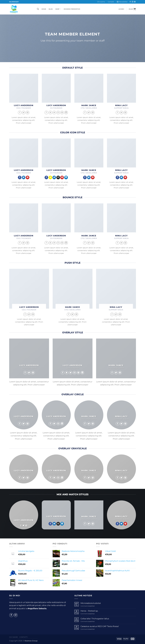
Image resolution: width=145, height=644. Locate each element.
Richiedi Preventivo (72, 9)
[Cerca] (38, 9)
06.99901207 (14, 2)
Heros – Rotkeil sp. (89, 611)
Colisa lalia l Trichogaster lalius (95, 619)
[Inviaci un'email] (135, 2)
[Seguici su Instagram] (132, 2)
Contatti (111, 2)
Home (44, 9)
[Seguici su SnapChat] (50, 113)
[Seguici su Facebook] (130, 2)
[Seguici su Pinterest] (28, 113)
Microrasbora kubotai (91, 603)
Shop (58, 9)
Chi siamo (101, 2)
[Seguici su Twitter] (24, 113)
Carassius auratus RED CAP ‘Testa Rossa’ (100, 626)
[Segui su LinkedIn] (66, 113)
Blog (51, 9)
